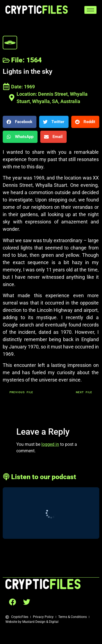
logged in (50, 444)
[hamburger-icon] (90, 10)
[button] (20, 122)
